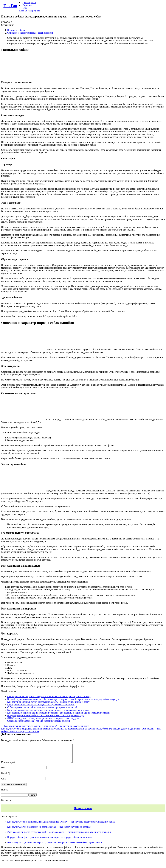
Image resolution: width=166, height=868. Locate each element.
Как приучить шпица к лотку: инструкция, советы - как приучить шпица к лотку (48, 702)
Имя (4, 771)
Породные (28, 5)
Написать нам (83, 812)
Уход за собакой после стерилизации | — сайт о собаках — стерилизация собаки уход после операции (59, 836)
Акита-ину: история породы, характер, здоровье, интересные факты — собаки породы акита (54, 846)
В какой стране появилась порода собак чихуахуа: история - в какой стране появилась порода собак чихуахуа (63, 699)
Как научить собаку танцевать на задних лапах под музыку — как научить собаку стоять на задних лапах (61, 825)
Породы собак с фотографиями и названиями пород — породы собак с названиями (50, 841)
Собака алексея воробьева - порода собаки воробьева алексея (39, 721)
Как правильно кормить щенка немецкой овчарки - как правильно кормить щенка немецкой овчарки (58, 713)
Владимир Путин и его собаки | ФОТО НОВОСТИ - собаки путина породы (46, 715)
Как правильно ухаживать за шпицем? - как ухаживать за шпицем (41, 705)
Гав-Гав (10, 6)
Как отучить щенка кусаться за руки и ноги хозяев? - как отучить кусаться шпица (49, 696)
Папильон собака (16, 30)
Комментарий (8, 766)
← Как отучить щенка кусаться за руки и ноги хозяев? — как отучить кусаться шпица (45, 726)
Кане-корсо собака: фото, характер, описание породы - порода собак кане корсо (48, 710)
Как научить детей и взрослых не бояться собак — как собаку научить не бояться (49, 830)
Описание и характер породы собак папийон (30, 33)
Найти (33, 799)
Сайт (4, 782)
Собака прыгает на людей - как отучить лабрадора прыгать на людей (42, 707)
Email (5, 777)
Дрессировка (29, 2)
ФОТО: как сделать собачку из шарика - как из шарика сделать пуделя (43, 718)
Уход (25, 8)
